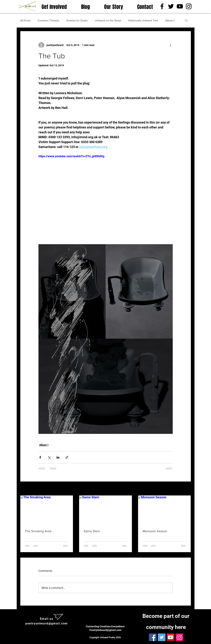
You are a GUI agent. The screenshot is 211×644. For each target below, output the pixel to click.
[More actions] (171, 45)
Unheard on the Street (108, 20)
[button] (186, 20)
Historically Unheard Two (143, 20)
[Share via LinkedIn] (58, 457)
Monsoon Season (155, 531)
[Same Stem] (106, 510)
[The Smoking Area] (47, 510)
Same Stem (92, 531)
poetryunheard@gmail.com (47, 623)
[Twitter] (171, 6)
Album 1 (170, 20)
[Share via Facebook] (40, 457)
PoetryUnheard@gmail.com (105, 630)
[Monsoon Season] (164, 510)
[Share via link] (67, 457)
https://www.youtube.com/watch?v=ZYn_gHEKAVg (71, 156)
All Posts (25, 20)
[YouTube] (180, 6)
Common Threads (48, 20)
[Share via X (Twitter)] (49, 457)
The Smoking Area (38, 531)
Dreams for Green (77, 20)
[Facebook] (162, 6)
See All (187, 489)
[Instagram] (189, 6)
